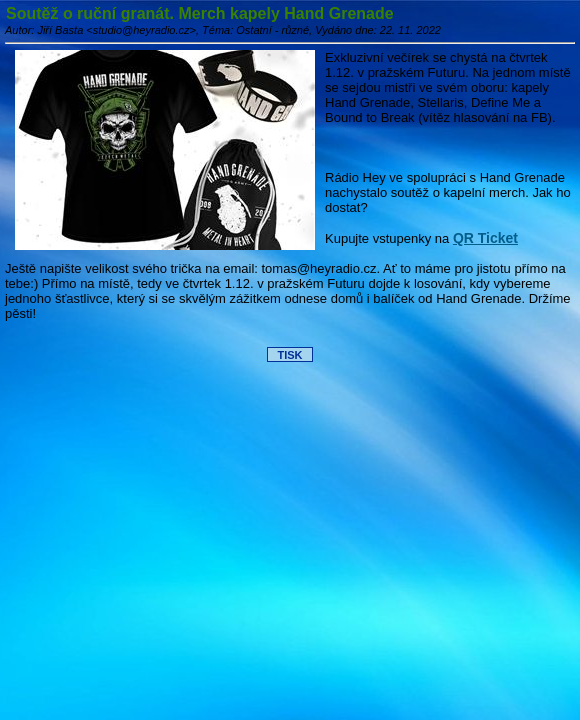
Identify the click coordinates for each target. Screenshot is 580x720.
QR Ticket (485, 238)
